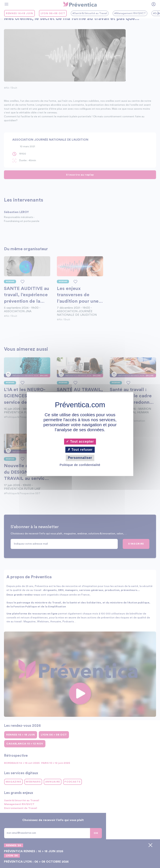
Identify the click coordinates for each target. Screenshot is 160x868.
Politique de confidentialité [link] (80, 465)
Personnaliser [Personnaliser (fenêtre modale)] (80, 458)
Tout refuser (80, 450)
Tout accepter (80, 441)
